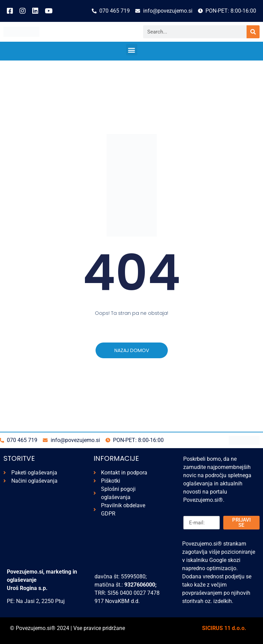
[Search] (253, 32)
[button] (132, 50)
